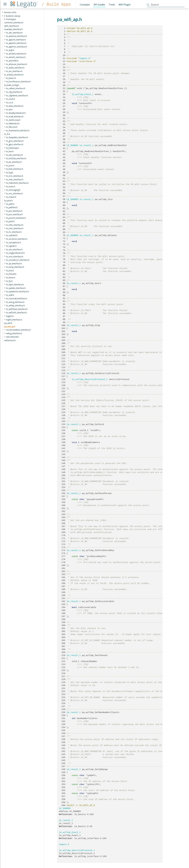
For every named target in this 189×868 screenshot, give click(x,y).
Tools (112, 5)
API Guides (99, 5)
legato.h (85, 58)
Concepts (85, 5)
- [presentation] (3, 19)
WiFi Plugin (125, 5)
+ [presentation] (3, 12)
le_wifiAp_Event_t (83, 94)
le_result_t (87, 145)
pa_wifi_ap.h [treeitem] (10, 326)
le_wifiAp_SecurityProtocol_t (90, 379)
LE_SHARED (72, 145)
